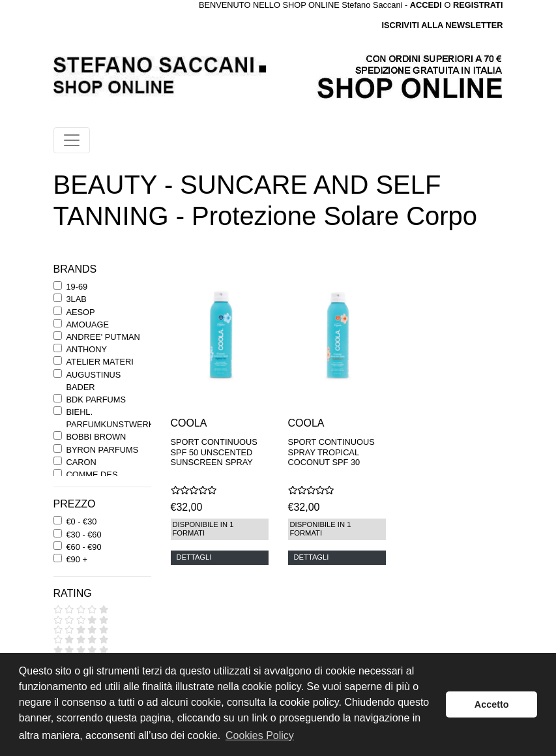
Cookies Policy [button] (260, 735)
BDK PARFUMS (96, 400)
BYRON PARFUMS (103, 450)
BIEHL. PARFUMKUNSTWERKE (113, 418)
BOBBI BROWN (96, 437)
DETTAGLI (194, 557)
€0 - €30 (82, 522)
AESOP (81, 312)
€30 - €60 (84, 535)
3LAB (77, 299)
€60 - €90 (84, 547)
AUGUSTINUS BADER (94, 381)
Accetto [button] (492, 704)
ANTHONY (87, 349)
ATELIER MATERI (100, 362)
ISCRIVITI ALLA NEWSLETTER (442, 25)
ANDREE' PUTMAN (103, 337)
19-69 (77, 287)
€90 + (77, 559)
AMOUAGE (88, 325)
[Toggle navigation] (72, 140)
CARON (81, 462)
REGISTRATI (478, 5)
